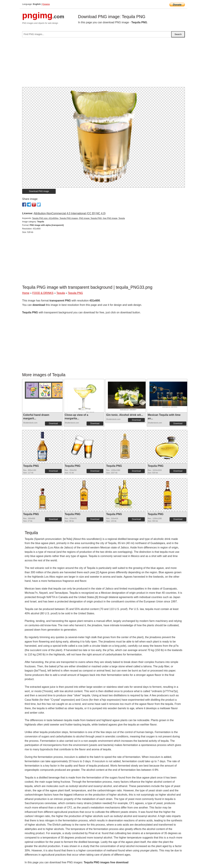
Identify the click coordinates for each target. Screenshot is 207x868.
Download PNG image (39, 191)
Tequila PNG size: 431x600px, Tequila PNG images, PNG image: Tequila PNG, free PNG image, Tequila (78, 218)
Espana (46, 4)
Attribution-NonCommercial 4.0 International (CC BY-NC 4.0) (70, 213)
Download (53, 424)
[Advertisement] (104, 64)
